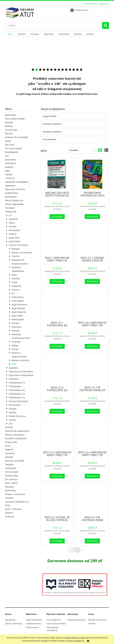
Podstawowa (15, 386)
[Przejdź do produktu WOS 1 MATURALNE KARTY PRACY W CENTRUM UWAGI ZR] (57, 239)
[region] (57, 55)
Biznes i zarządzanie (22, 252)
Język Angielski (19, 312)
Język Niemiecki (19, 305)
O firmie (92, 623)
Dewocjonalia (12, 476)
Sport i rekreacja (13, 509)
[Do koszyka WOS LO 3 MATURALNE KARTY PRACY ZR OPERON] (57, 476)
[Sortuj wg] (82, 150)
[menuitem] (10, 34)
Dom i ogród (11, 483)
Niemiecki (17, 327)
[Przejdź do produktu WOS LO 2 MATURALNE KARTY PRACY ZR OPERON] (92, 304)
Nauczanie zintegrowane (21, 375)
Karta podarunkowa (15, 119)
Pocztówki (10, 208)
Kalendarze (11, 163)
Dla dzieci (10, 145)
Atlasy (8, 141)
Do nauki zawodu (14, 148)
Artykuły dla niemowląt (16, 137)
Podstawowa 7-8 (17, 397)
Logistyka (13, 368)
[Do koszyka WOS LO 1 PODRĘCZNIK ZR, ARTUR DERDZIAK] (57, 346)
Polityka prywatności (77, 620)
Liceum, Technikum (18, 245)
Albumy (9, 133)
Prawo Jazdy (11, 442)
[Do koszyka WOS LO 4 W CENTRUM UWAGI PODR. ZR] (92, 541)
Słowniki (9, 450)
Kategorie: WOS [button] (50, 116)
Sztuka (15, 349)
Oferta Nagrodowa (14, 204)
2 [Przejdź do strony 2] (77, 550)
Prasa (8, 446)
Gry (7, 156)
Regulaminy (10, 620)
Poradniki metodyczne (16, 438)
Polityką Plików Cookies (75, 638)
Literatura (10, 178)
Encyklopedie (12, 152)
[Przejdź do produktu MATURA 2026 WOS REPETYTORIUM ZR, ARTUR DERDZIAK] (57, 174)
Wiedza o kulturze (21, 360)
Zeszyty (12, 420)
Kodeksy (9, 167)
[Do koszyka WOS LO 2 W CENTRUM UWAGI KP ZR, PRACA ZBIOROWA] (92, 411)
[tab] (33, 70)
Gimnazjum (14, 230)
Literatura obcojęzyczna (17, 502)
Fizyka (15, 282)
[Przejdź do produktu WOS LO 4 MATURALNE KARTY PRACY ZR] (92, 434)
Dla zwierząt (11, 479)
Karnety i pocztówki (15, 461)
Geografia (16, 286)
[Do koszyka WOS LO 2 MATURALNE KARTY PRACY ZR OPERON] (92, 346)
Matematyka (18, 319)
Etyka (14, 275)
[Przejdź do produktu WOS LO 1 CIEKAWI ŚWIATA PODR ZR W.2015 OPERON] (92, 239)
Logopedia (10, 186)
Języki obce (10, 160)
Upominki (10, 453)
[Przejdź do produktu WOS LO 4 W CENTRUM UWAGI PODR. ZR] (92, 499)
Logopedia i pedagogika (17, 182)
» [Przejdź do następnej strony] (82, 550)
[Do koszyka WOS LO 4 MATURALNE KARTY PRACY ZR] (92, 476)
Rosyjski (13, 409)
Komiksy (9, 122)
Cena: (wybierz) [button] (49, 139)
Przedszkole (15, 405)
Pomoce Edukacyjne (19, 401)
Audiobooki (11, 468)
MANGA (9, 126)
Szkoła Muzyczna (17, 416)
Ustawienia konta (33, 623)
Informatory (18, 297)
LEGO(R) (9, 498)
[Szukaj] (106, 25)
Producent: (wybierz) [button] (52, 124)
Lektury (9, 174)
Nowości (9, 513)
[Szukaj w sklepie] (54, 25)
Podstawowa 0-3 (17, 383)
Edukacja (9, 487)
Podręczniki (11, 212)
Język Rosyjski (18, 308)
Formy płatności (54, 620)
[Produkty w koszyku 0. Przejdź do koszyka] (79, 10)
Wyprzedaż (11, 115)
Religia (15, 345)
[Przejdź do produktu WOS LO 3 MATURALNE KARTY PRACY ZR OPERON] (57, 434)
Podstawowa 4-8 (17, 394)
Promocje (10, 516)
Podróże (9, 427)
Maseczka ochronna (15, 189)
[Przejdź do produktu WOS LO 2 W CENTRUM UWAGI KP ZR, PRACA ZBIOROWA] (92, 369)
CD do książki (12, 472)
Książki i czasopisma (15, 494)
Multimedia (11, 197)
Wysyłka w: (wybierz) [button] (52, 132)
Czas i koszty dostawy (56, 623)
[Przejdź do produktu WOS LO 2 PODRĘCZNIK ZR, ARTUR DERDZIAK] (57, 369)
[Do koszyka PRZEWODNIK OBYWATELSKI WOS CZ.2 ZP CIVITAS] (92, 217)
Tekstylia (9, 464)
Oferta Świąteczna (14, 200)
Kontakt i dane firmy (97, 620)
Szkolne (13, 412)
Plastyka (16, 331)
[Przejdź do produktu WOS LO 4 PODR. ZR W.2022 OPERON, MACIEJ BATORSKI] (57, 499)
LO (10, 215)
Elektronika (11, 490)
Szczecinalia (11, 130)
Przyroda (16, 342)
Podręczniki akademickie (17, 431)
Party (8, 505)
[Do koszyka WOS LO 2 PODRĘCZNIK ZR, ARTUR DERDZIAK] (57, 411)
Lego (7, 171)
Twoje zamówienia (34, 620)
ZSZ (11, 424)
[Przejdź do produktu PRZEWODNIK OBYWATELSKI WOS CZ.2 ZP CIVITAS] (92, 174)
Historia (13, 234)
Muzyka (16, 323)
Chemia (13, 226)
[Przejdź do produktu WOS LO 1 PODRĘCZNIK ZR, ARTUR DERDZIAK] (57, 304)
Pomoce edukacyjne (15, 435)
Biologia (16, 249)
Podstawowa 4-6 (17, 390)
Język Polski (14, 241)
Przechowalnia (32, 627)
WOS (14, 364)
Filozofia (16, 278)
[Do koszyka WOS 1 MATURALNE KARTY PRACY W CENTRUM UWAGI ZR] (57, 281)
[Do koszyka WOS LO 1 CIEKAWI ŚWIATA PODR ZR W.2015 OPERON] (92, 281)
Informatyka (18, 301)
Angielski (13, 219)
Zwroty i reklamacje (14, 623)
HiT (13, 293)
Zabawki (9, 457)
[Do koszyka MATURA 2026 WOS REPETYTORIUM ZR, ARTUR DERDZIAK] (57, 217)
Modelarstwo (12, 193)
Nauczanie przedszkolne (21, 371)
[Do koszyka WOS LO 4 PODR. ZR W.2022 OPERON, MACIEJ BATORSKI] (57, 541)
